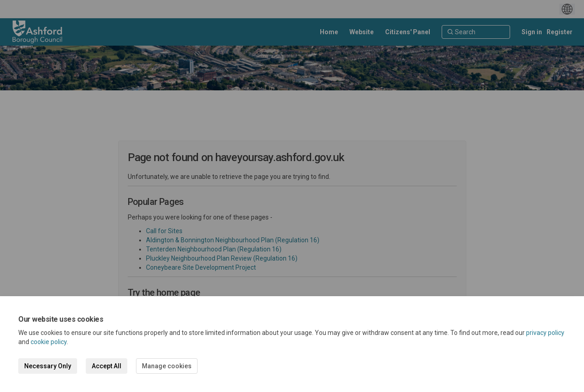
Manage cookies (167, 366)
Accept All (107, 366)
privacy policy (545, 333)
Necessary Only (48, 366)
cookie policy (49, 342)
